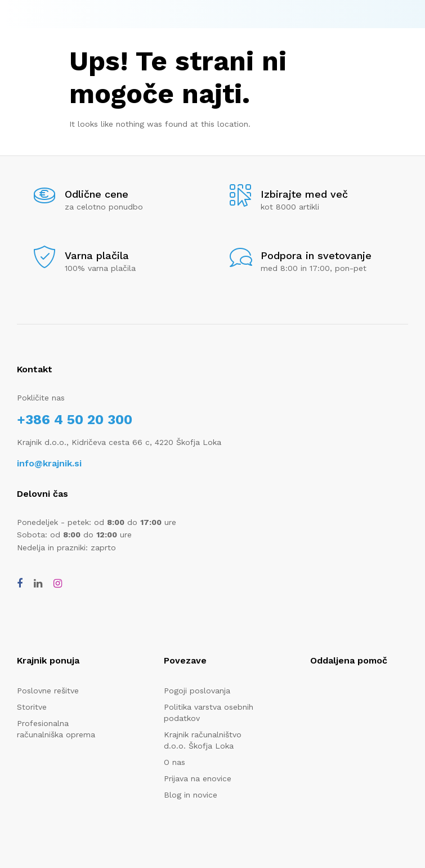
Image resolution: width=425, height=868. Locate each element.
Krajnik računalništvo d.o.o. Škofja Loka (203, 740)
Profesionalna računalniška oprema (56, 729)
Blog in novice (191, 795)
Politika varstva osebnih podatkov (209, 713)
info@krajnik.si (49, 463)
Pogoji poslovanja (197, 691)
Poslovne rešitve (48, 691)
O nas (175, 762)
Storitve (32, 707)
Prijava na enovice (198, 778)
